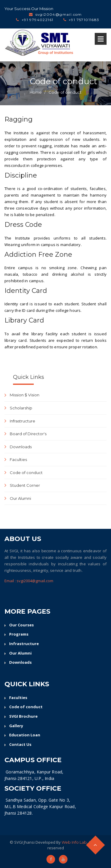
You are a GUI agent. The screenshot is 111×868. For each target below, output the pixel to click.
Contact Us (20, 744)
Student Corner (25, 485)
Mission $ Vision (25, 395)
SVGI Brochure (23, 716)
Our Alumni (20, 498)
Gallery (16, 726)
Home (36, 92)
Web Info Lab (74, 842)
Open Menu (101, 39)
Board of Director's (28, 434)
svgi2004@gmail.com (59, 14)
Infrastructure (22, 421)
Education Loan (25, 735)
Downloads (21, 447)
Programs (19, 634)
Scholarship (21, 408)
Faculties (18, 459)
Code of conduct (65, 92)
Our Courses (21, 625)
